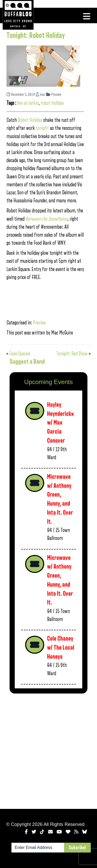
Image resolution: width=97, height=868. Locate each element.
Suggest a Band (27, 362)
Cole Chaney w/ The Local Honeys (61, 648)
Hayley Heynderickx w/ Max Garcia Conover (60, 423)
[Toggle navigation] (87, 16)
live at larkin (28, 103)
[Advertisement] (48, 750)
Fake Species (20, 354)
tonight (42, 128)
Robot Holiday (30, 120)
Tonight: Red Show (72, 354)
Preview (54, 95)
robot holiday (52, 103)
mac (40, 95)
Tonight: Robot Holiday (36, 36)
